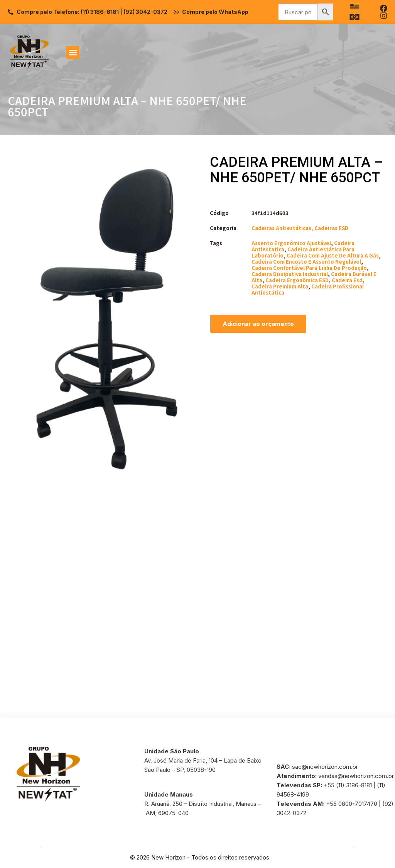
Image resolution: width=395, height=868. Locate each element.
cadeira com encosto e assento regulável (306, 262)
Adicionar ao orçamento (258, 324)
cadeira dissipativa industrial (290, 274)
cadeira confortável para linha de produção (309, 268)
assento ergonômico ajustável (291, 243)
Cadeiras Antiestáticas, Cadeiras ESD (300, 228)
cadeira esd (347, 280)
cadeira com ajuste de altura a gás (333, 255)
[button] (73, 52)
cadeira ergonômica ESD (297, 280)
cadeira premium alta (280, 286)
